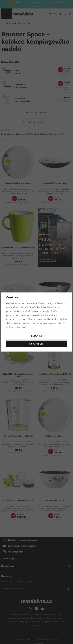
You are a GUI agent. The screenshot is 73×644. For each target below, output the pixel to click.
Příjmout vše (36, 344)
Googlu (34, 315)
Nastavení (36, 336)
